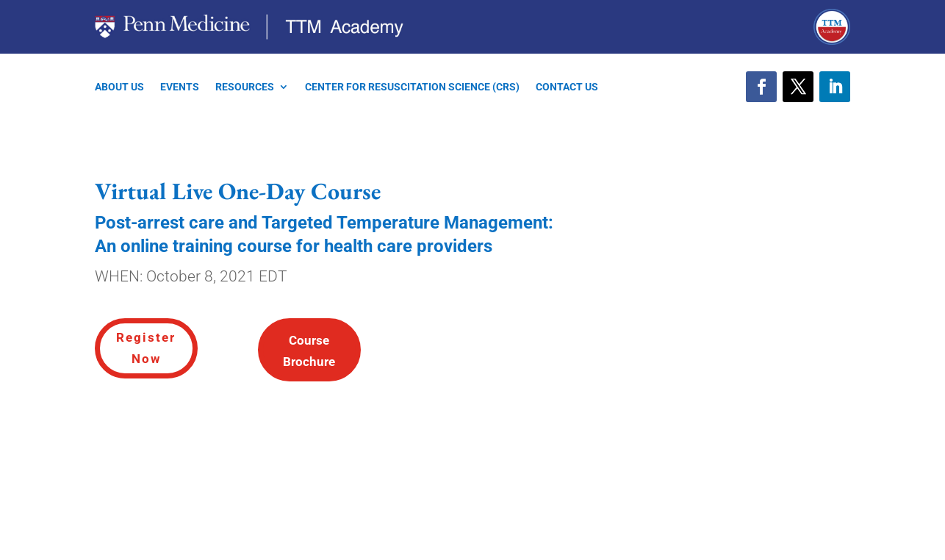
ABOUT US (119, 87)
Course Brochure (309, 351)
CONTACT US (567, 87)
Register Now (146, 348)
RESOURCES (245, 87)
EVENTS (180, 87)
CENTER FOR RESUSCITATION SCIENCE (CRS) (412, 87)
